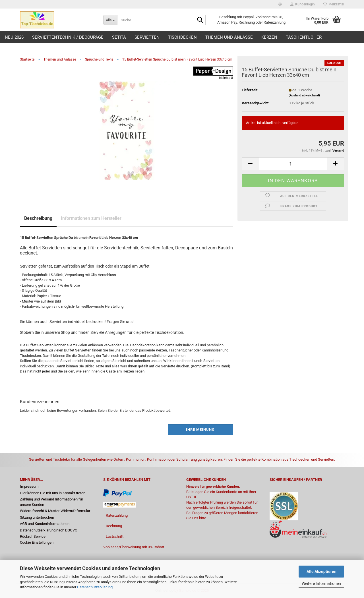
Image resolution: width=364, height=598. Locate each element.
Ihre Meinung (200, 430)
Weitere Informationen (321, 583)
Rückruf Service (33, 536)
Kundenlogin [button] (303, 4)
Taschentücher (304, 37)
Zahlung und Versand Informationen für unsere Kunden (51, 502)
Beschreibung (38, 218)
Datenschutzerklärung (95, 587)
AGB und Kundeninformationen (45, 524)
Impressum (29, 486)
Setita (119, 37)
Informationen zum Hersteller (91, 218)
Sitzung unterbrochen (37, 517)
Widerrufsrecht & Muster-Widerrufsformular (55, 511)
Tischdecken (182, 37)
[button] (280, 4)
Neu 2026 (14, 37)
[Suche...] (110, 20)
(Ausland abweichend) (304, 95)
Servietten (147, 37)
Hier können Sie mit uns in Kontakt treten (53, 493)
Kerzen (269, 37)
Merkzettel (334, 4)
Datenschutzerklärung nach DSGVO (49, 530)
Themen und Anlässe (229, 37)
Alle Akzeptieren (321, 572)
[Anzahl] (293, 164)
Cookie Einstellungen (37, 542)
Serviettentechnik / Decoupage (68, 37)
